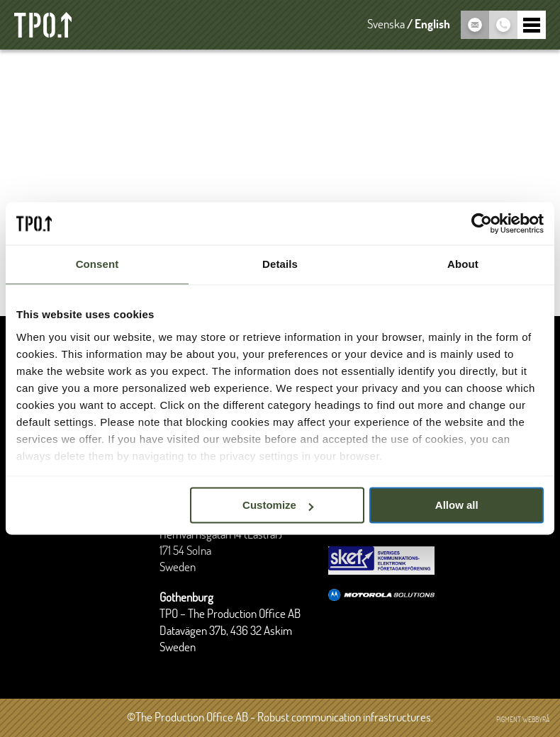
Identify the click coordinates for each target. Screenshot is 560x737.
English (432, 25)
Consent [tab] (97, 264)
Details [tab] (280, 264)
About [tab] (463, 264)
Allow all (457, 505)
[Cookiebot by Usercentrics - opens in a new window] (482, 223)
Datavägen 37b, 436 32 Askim (226, 631)
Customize (278, 505)
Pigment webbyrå (523, 720)
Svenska (386, 25)
